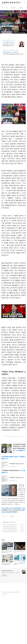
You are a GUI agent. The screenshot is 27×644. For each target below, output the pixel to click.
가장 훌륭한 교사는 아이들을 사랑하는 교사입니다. (11, 584)
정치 (4, 534)
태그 (7, 8)
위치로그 (21, 8)
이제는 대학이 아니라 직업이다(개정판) (11, 520)
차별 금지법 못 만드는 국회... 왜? (10, 543)
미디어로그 (13, 8)
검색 (21, 3)
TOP (24, 604)
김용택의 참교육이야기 (11, 3)
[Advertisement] (13, 54)
